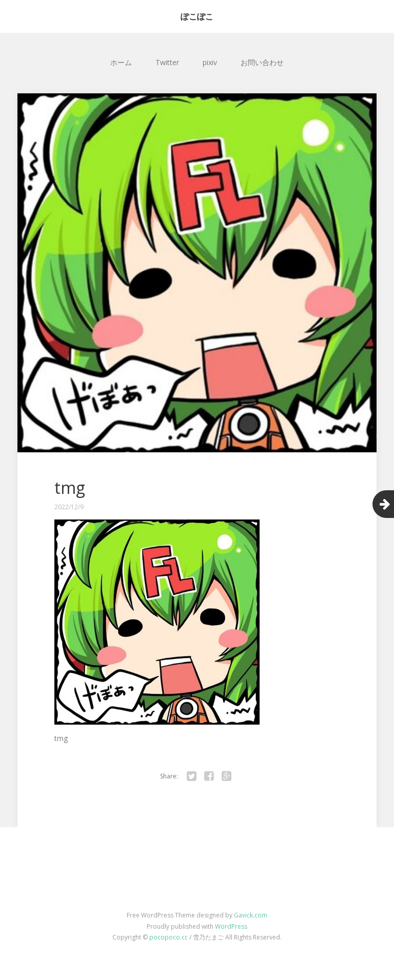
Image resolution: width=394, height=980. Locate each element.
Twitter (167, 62)
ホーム (121, 62)
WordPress (231, 926)
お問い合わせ (262, 62)
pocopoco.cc (169, 937)
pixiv (210, 62)
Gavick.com (251, 915)
